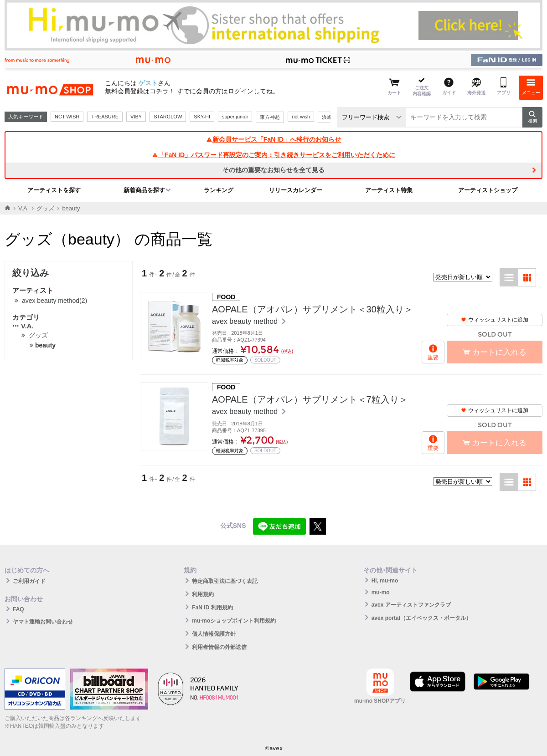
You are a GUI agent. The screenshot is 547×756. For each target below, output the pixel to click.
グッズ (45, 208)
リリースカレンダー (296, 190)
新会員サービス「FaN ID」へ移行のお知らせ (273, 139)
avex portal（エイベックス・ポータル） (421, 618)
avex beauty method (246, 321)
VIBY (136, 117)
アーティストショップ (488, 190)
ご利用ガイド (29, 581)
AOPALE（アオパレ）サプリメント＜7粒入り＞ (310, 399)
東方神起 (270, 117)
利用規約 (203, 594)
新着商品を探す (144, 190)
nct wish (301, 117)
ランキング (219, 190)
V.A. (23, 208)
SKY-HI (202, 117)
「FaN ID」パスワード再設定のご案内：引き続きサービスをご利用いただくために (273, 155)
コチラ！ (162, 91)
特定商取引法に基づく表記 (225, 581)
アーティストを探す (54, 190)
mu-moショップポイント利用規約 (234, 621)
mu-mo (381, 593)
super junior (235, 117)
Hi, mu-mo (385, 581)
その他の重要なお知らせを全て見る (273, 170)
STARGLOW (168, 117)
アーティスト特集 (389, 190)
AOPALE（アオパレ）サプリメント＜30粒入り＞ (312, 309)
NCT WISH (67, 117)
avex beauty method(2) (54, 301)
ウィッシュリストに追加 (495, 320)
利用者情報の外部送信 (219, 647)
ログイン (241, 91)
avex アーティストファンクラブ (411, 605)
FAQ (18, 609)
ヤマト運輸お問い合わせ (43, 622)
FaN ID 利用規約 (212, 608)
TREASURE (105, 117)
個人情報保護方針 (214, 634)
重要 (433, 358)
